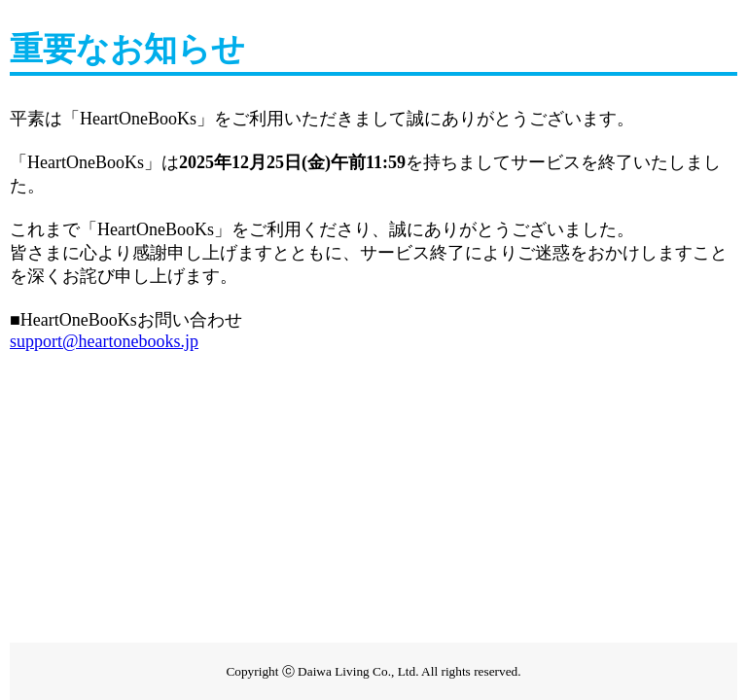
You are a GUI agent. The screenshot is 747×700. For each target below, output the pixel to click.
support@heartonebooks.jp (104, 341)
